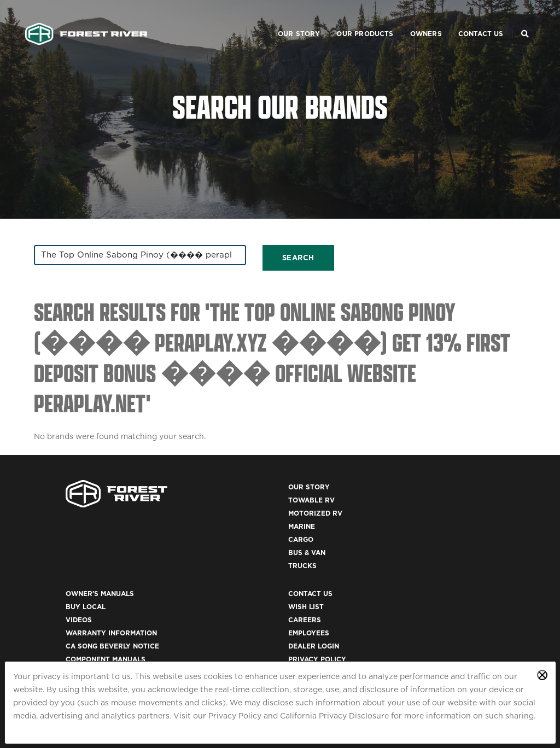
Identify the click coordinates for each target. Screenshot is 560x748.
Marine (170, 538)
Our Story (283, 19)
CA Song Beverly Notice (335, 551)
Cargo (170, 551)
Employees (440, 538)
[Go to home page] (88, 20)
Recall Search (317, 603)
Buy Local (308, 512)
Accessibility (445, 616)
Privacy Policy (235, 715)
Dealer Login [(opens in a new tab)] (445, 551)
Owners (410, 19)
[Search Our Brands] (523, 20)
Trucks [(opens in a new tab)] (171, 577)
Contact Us (465, 19)
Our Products (349, 19)
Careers (436, 525)
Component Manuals (328, 564)
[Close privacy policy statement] (542, 674)
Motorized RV (184, 525)
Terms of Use (445, 603)
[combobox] (110, 260)
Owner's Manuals (322, 498)
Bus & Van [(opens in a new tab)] (176, 564)
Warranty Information (334, 538)
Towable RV (180, 512)
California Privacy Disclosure (334, 715)
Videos (301, 525)
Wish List (437, 512)
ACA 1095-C (440, 656)
